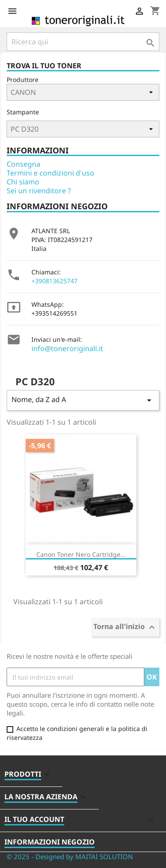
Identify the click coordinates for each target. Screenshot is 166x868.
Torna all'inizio (125, 628)
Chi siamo (23, 182)
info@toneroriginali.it (67, 348)
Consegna (23, 164)
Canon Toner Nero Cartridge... (81, 554)
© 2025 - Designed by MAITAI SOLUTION (70, 856)
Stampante (23, 112)
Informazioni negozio (50, 842)
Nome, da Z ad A (83, 400)
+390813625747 (54, 281)
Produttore (23, 80)
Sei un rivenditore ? (39, 191)
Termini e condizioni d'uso (50, 173)
